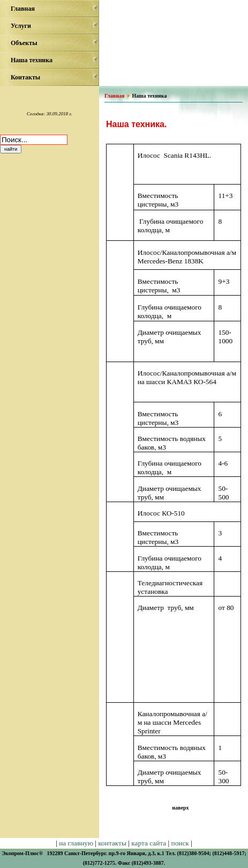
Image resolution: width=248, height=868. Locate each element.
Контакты (25, 77)
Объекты (24, 43)
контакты (112, 843)
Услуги (21, 26)
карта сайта (149, 843)
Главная (23, 9)
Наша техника (32, 60)
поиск (180, 843)
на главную (76, 843)
